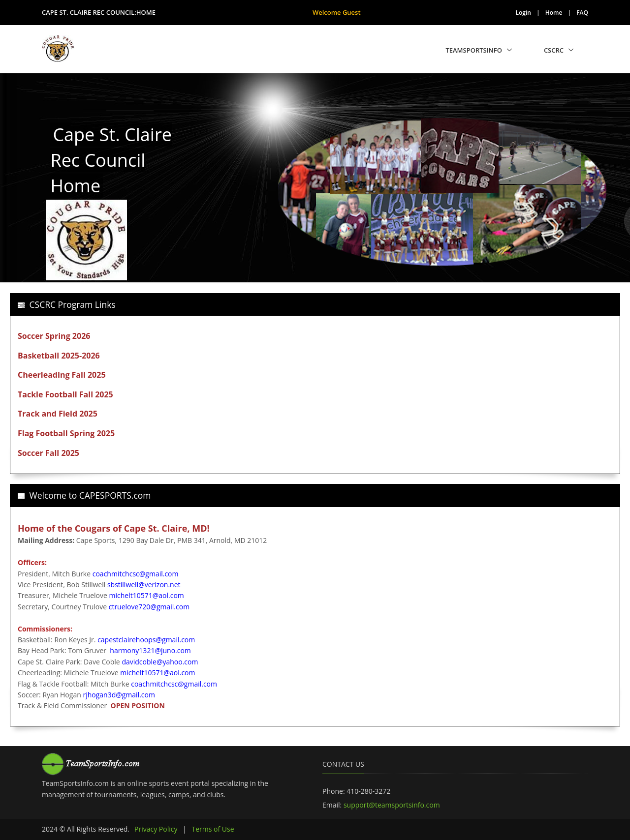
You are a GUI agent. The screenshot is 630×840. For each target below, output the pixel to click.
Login (523, 13)
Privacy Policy (156, 829)
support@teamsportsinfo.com (392, 805)
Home (554, 13)
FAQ (582, 13)
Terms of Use (213, 829)
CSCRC (554, 50)
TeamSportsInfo (474, 50)
